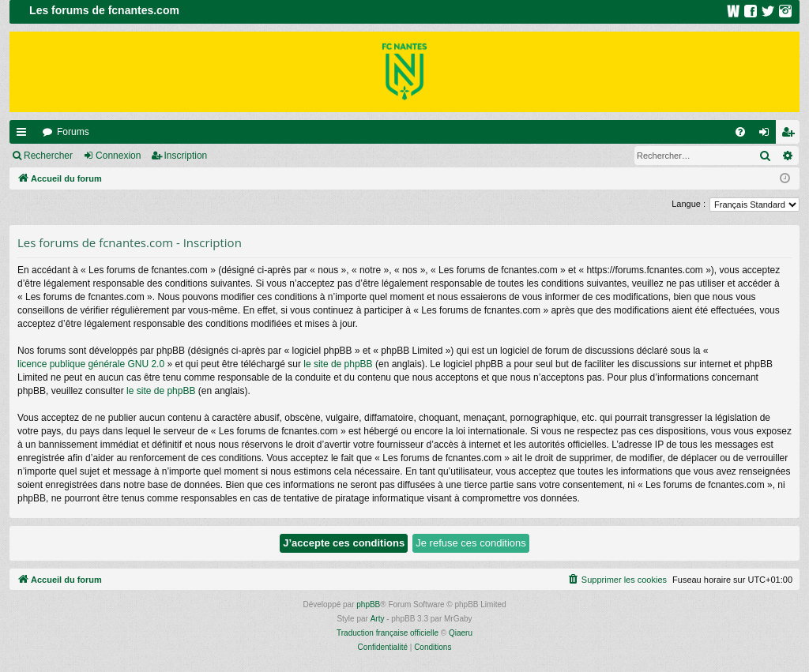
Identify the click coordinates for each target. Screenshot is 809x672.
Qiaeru (461, 633)
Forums (73, 132)
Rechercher (48, 156)
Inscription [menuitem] (791, 135)
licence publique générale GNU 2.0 (91, 364)
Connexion (118, 156)
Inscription (186, 156)
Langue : (689, 204)
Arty (378, 619)
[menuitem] (740, 132)
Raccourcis (24, 135)
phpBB (368, 604)
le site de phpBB (338, 364)
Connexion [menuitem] (768, 135)
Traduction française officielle (388, 633)
